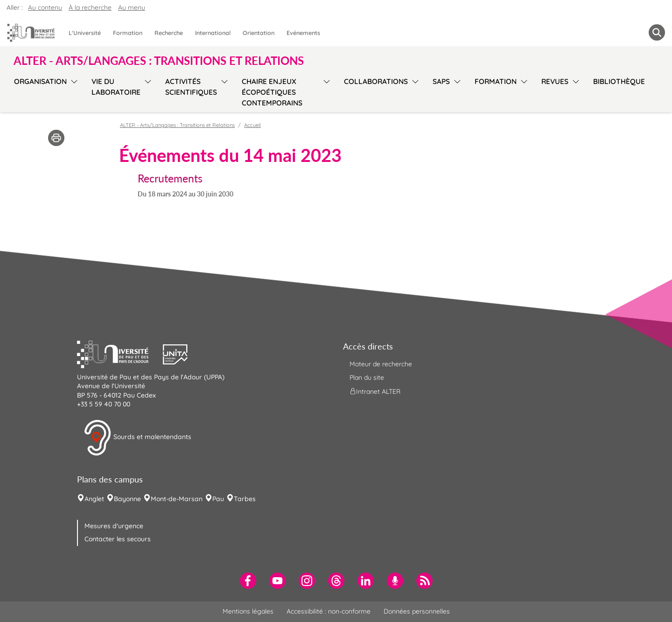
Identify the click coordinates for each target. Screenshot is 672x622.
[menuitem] (248, 581)
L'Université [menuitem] (85, 33)
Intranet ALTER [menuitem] (375, 391)
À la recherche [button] (90, 7)
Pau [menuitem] (218, 499)
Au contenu (45, 7)
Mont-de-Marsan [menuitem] (177, 499)
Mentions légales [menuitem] (248, 611)
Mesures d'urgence (114, 526)
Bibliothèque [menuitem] (619, 81)
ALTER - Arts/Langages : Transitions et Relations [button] (159, 61)
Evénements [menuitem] (303, 33)
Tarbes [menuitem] (245, 499)
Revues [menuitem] (555, 81)
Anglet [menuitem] (94, 499)
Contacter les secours (118, 539)
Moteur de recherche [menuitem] (381, 364)
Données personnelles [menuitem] (417, 611)
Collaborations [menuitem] (376, 81)
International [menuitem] (213, 33)
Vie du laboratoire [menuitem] (116, 87)
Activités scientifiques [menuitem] (191, 87)
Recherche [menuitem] (169, 33)
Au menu (132, 7)
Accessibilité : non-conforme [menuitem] (329, 611)
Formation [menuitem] (128, 33)
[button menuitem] (657, 32)
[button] (120, 353)
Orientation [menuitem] (259, 33)
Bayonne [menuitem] (127, 499)
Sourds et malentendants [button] (137, 438)
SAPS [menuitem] (441, 81)
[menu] (73, 91)
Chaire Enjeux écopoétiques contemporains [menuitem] (272, 92)
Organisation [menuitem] (40, 81)
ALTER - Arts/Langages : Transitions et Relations (177, 125)
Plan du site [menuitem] (367, 377)
